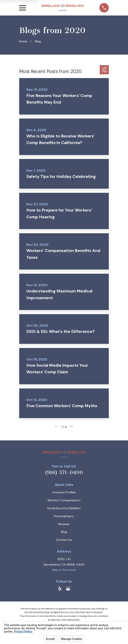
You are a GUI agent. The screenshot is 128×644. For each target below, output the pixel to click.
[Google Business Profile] (68, 589)
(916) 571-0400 (64, 472)
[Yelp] (60, 589)
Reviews (64, 524)
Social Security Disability (64, 508)
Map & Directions (64, 570)
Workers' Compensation (64, 500)
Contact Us (64, 540)
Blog (64, 532)
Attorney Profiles (64, 492)
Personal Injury (64, 516)
